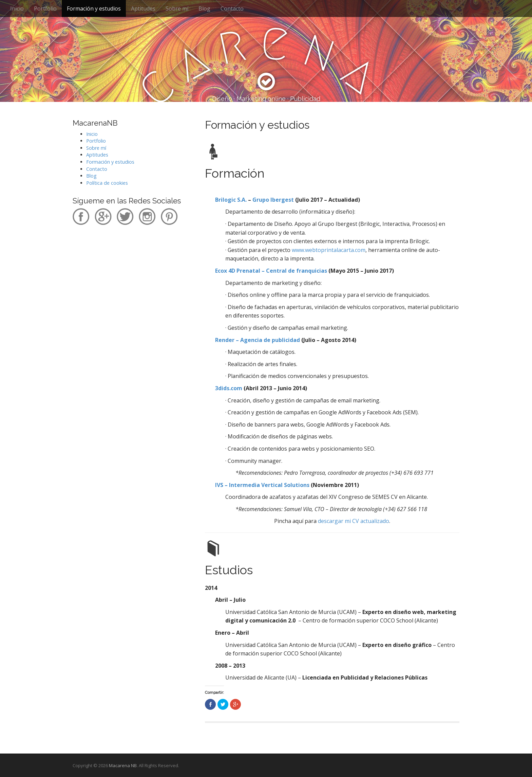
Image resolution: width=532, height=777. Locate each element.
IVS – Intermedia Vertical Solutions (263, 485)
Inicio (17, 8)
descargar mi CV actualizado (354, 521)
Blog (204, 8)
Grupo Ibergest (273, 200)
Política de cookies (107, 183)
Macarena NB (123, 765)
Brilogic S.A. (231, 200)
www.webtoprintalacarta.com (329, 250)
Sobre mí (177, 8)
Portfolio (45, 8)
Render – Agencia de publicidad (258, 340)
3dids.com (229, 388)
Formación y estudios (94, 8)
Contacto (232, 8)
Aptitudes (143, 8)
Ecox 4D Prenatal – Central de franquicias (271, 271)
